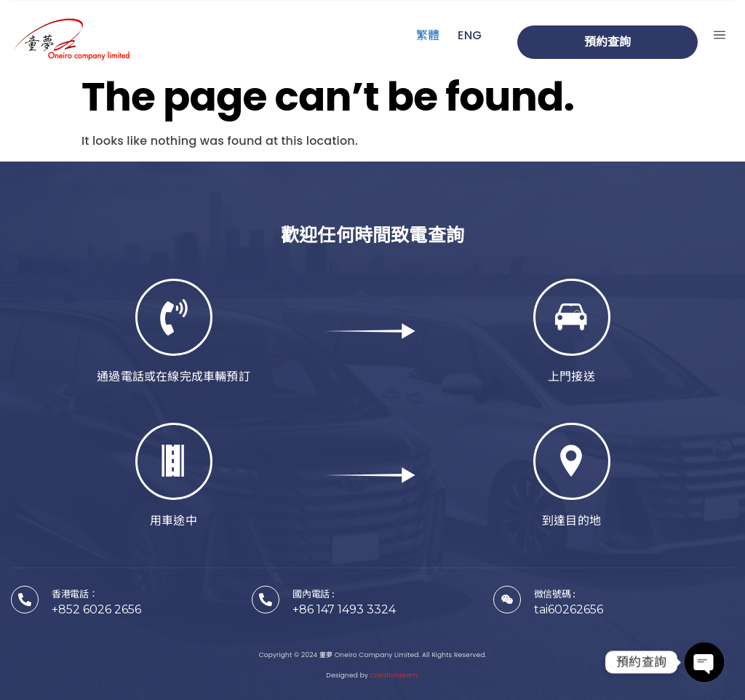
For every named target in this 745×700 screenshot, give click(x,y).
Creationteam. (395, 675)
